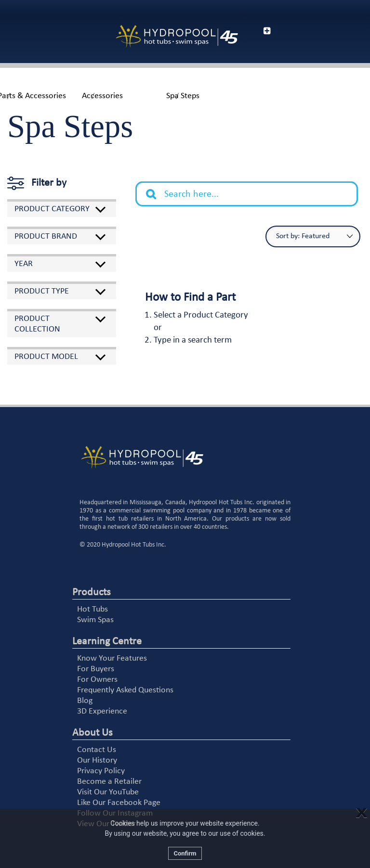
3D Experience (102, 711)
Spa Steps (183, 96)
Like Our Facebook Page (119, 803)
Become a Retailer (109, 782)
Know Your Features (112, 658)
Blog (85, 701)
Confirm (185, 853)
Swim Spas (95, 620)
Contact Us (97, 750)
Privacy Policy (101, 771)
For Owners (97, 680)
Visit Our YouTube (108, 792)
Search (156, 187)
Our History (97, 760)
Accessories (102, 96)
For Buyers (96, 669)
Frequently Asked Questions (125, 690)
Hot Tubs (92, 609)
